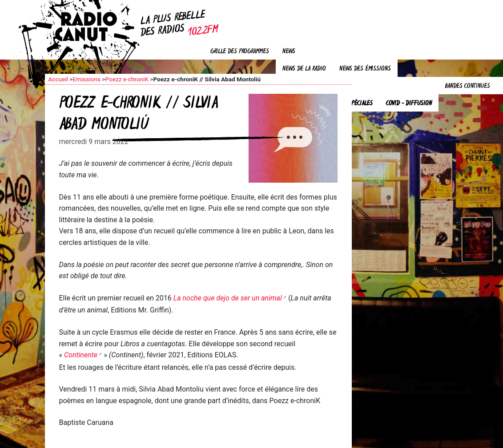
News (289, 52)
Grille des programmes (240, 52)
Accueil (58, 79)
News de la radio (304, 69)
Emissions (87, 79)
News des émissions (365, 69)
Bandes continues (468, 86)
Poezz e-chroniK (127, 79)
